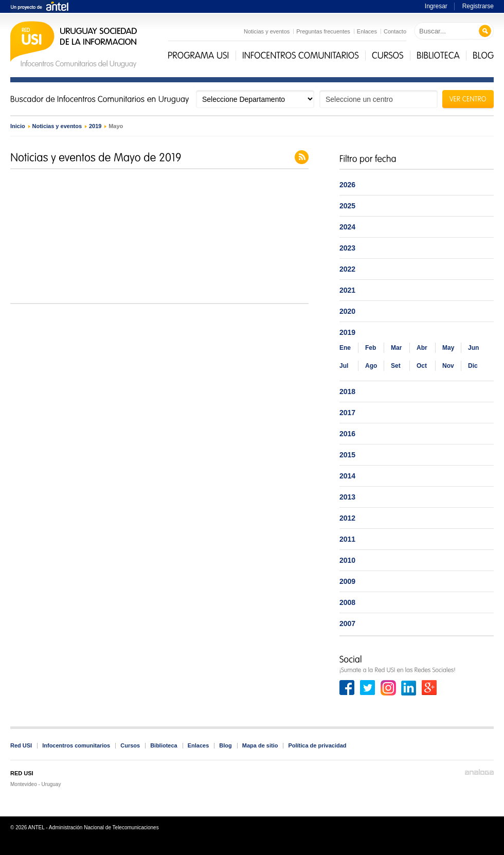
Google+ (429, 688)
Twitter (368, 688)
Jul (344, 366)
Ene (345, 348)
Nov (448, 366)
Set (396, 366)
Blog (225, 745)
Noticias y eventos (267, 31)
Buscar (485, 31)
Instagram (388, 688)
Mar (396, 348)
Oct (422, 366)
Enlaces (367, 31)
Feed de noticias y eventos (302, 157)
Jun (473, 348)
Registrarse (478, 6)
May (448, 348)
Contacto (395, 31)
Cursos (130, 745)
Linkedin (409, 688)
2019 (95, 126)
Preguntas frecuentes (323, 31)
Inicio (18, 126)
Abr (422, 348)
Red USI (21, 745)
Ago (371, 366)
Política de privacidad (317, 745)
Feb (371, 348)
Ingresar (436, 6)
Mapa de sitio (260, 745)
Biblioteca (164, 745)
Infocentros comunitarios (76, 745)
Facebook (347, 688)
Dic (473, 366)
